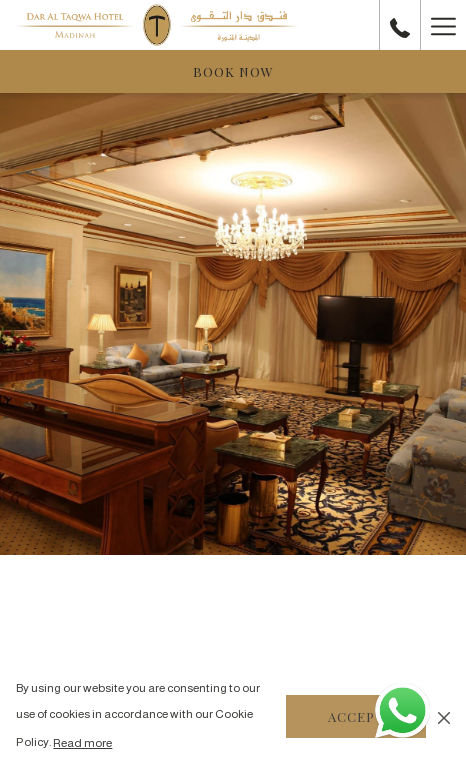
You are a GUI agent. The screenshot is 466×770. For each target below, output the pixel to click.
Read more (82, 743)
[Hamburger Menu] (443, 25)
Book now (233, 71)
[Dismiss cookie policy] (444, 717)
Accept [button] (356, 716)
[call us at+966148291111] (400, 24)
